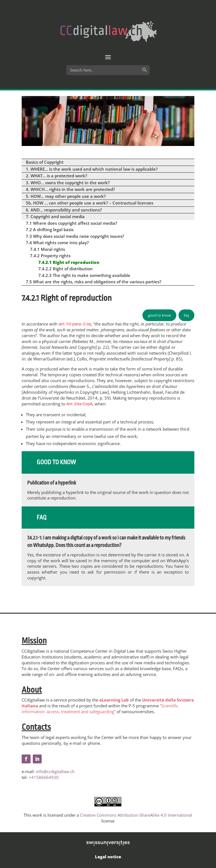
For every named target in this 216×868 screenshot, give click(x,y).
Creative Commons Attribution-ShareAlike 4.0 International (136, 815)
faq (186, 315)
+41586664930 (44, 777)
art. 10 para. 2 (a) (75, 324)
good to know (160, 315)
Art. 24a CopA (79, 404)
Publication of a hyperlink (52, 483)
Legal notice (108, 857)
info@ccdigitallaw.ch (55, 771)
